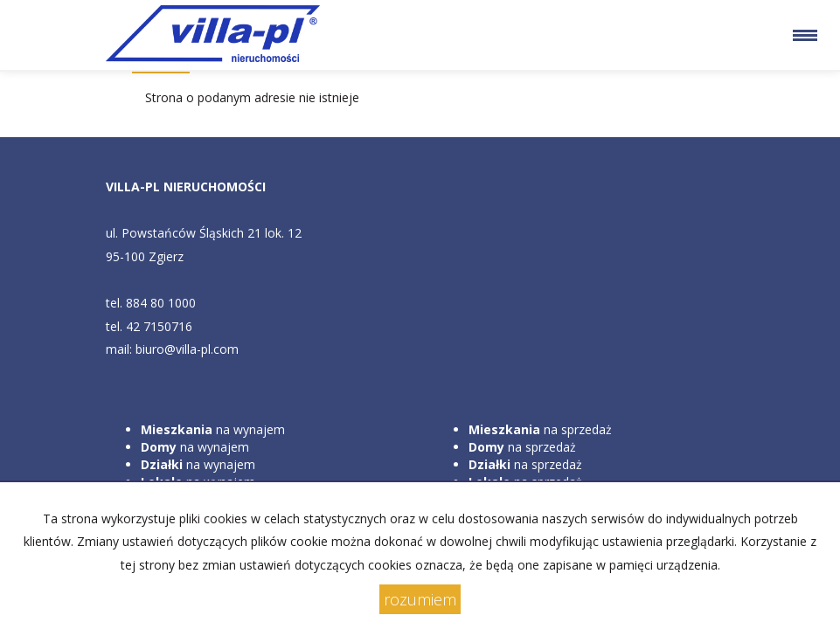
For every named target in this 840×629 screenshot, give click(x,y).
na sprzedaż (540, 429)
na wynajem (213, 429)
